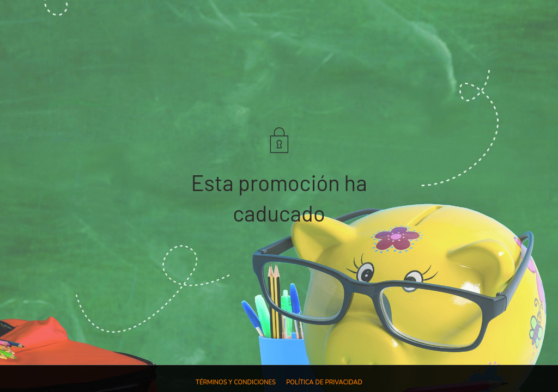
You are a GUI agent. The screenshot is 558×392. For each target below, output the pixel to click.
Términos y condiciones (236, 382)
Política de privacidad (324, 382)
